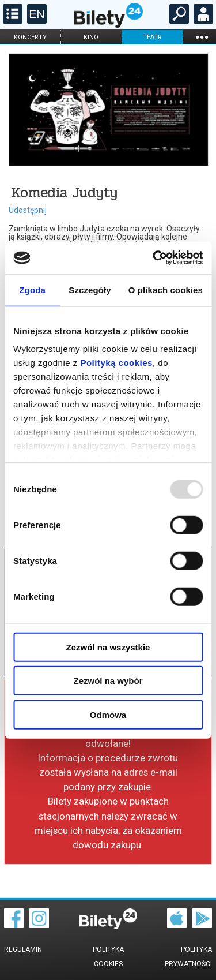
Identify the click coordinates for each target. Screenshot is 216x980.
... (202, 37)
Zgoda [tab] (32, 289)
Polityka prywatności (188, 957)
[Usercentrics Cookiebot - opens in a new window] (154, 258)
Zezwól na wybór (108, 681)
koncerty (30, 37)
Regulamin (23, 949)
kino (91, 37)
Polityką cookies (116, 363)
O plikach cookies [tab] (166, 289)
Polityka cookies (108, 957)
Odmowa (108, 714)
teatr (152, 37)
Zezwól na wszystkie (108, 647)
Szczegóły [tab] (90, 289)
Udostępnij (28, 210)
